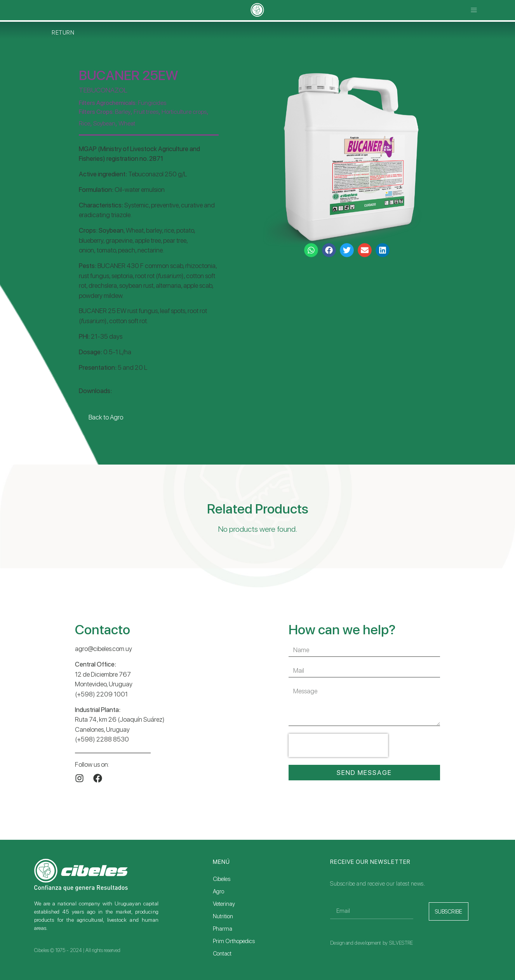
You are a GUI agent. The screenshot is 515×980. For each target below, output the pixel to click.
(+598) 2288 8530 (102, 739)
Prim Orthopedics (234, 941)
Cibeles (222, 879)
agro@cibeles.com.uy (104, 649)
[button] (474, 10)
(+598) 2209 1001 (101, 694)
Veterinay (224, 904)
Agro (218, 891)
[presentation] (338, 745)
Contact (222, 954)
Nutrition (223, 916)
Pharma (223, 929)
